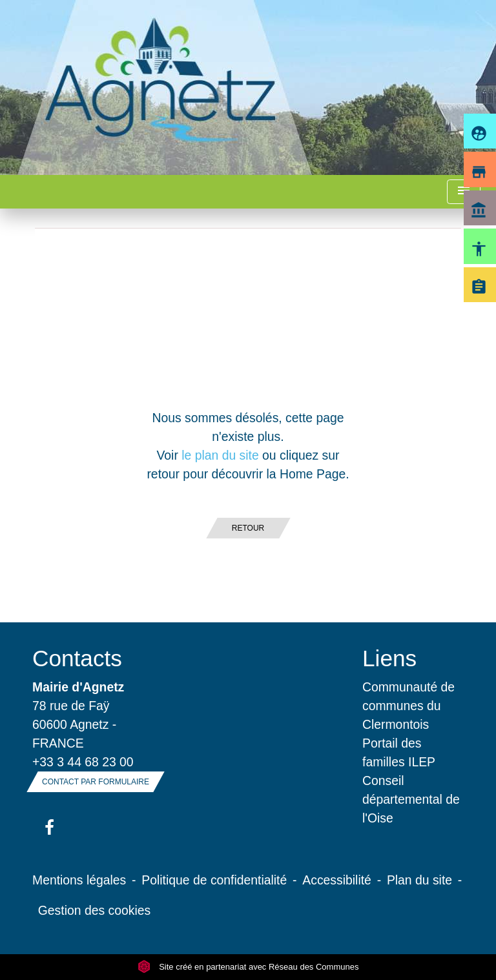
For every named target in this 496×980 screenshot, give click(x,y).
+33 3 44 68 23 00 (83, 762)
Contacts (77, 658)
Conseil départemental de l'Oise (411, 799)
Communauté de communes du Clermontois (408, 706)
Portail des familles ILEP (399, 752)
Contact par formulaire (96, 782)
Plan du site (419, 880)
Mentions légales (79, 880)
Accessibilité (337, 880)
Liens (389, 658)
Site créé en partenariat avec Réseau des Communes (248, 967)
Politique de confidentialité (214, 880)
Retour (248, 528)
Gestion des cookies (94, 910)
